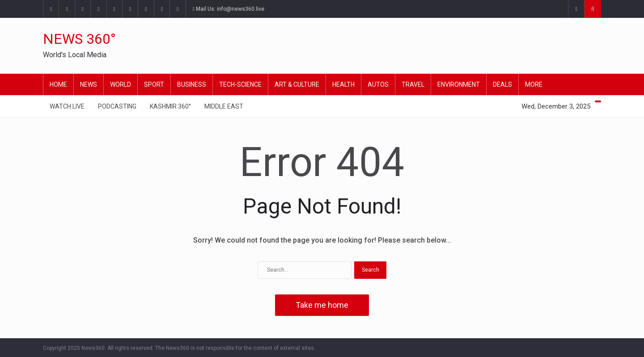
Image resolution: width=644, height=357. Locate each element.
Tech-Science (240, 84)
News (89, 84)
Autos (378, 84)
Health (343, 84)
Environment (459, 84)
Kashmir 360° (170, 106)
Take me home (322, 305)
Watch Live (67, 106)
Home (58, 84)
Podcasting (117, 106)
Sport (154, 84)
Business (192, 84)
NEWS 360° (79, 39)
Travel (413, 84)
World (121, 84)
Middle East (224, 106)
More (534, 84)
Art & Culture (297, 84)
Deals (502, 84)
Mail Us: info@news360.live (229, 9)
